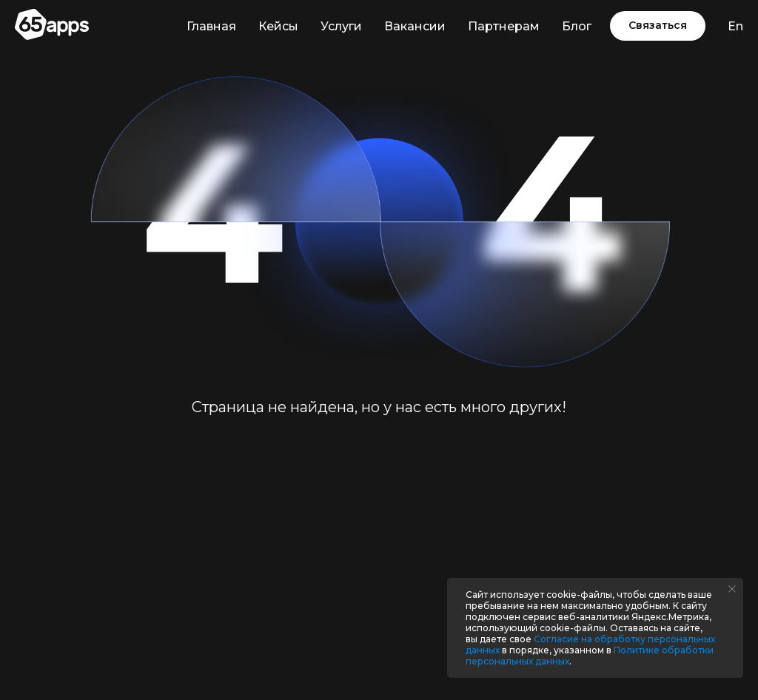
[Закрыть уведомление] (732, 589)
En (735, 26)
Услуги (341, 26)
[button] (658, 26)
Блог (577, 26)
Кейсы (278, 26)
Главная (211, 26)
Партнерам (504, 26)
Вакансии (415, 26)
